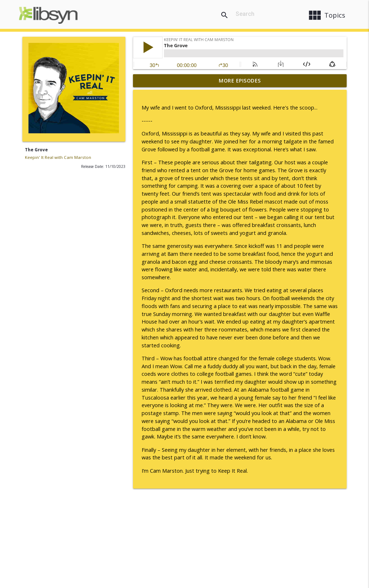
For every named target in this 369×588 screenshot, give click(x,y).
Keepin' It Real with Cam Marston (58, 157)
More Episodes (240, 81)
